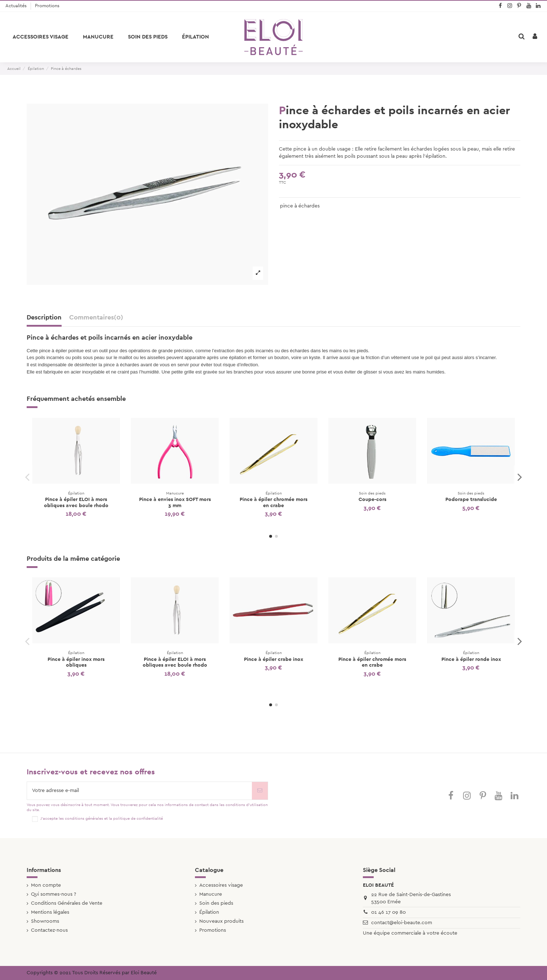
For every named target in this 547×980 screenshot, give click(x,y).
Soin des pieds (216, 903)
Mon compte (46, 885)
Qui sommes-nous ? (54, 894)
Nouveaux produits (221, 921)
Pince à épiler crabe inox (273, 659)
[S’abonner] (260, 791)
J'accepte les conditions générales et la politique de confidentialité (102, 818)
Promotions (47, 6)
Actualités (17, 6)
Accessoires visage (221, 885)
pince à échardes (300, 206)
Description (44, 318)
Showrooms (45, 921)
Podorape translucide (471, 500)
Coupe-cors (372, 500)
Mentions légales (50, 912)
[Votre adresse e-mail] (139, 791)
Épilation (209, 912)
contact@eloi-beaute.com (402, 923)
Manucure (211, 894)
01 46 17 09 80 (388, 912)
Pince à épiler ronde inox (471, 659)
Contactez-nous (49, 930)
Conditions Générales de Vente (67, 903)
